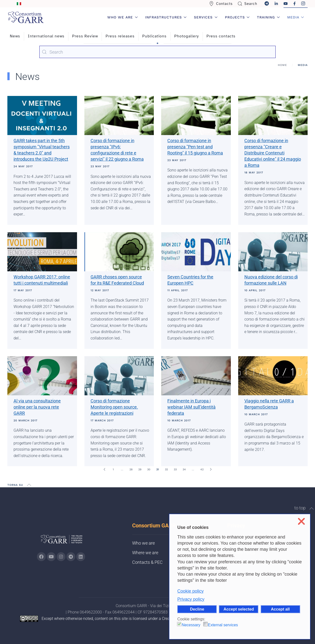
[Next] (211, 469)
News (15, 36)
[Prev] (104, 469)
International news (46, 36)
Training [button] (268, 17)
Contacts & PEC (147, 562)
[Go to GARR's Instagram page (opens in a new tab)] (41, 557)
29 (140, 469)
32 (166, 469)
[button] (29, 485)
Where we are (145, 553)
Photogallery (187, 36)
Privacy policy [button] (191, 599)
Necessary (191, 625)
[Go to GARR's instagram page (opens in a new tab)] (61, 557)
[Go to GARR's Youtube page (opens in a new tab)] (51, 557)
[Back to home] (26, 17)
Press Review (85, 36)
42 (202, 469)
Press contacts (221, 36)
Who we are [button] (123, 17)
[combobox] (157, 52)
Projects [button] (237, 17)
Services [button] (206, 17)
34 (184, 469)
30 (149, 469)
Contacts (221, 4)
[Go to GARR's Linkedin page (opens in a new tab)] (81, 557)
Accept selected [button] (239, 609)
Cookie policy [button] (190, 591)
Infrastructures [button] (166, 17)
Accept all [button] (280, 609)
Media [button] (296, 17)
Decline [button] (197, 609)
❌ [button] (301, 521)
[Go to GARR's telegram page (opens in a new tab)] (71, 557)
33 (175, 469)
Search (247, 4)
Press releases (120, 36)
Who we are (143, 543)
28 (131, 469)
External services (223, 625)
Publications (154, 36)
